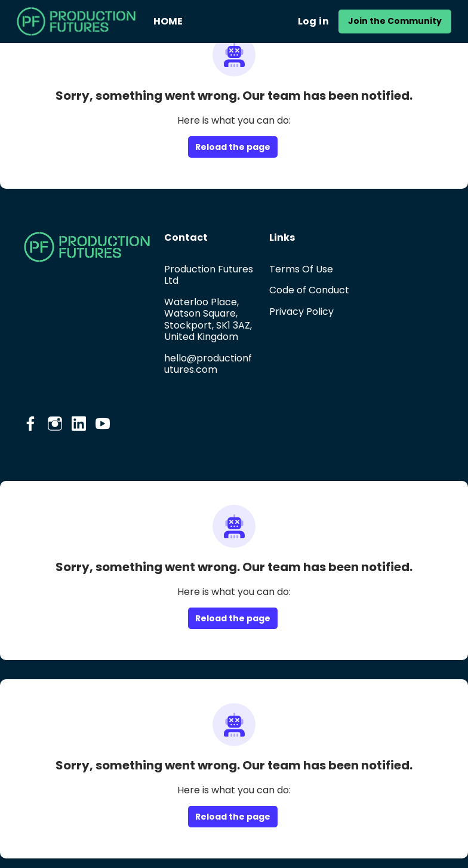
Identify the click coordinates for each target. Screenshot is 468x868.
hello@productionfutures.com (208, 364)
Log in (313, 21)
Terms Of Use (301, 269)
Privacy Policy (301, 312)
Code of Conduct (309, 290)
